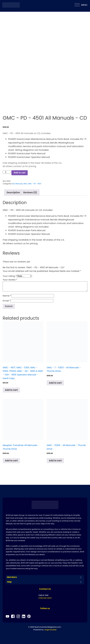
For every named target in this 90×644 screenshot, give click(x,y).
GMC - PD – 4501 (35, 184)
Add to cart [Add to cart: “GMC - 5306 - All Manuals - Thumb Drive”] (55, 461)
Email (7, 301)
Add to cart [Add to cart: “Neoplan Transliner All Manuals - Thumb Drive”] (11, 461)
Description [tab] (13, 192)
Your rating (10, 276)
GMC (25, 184)
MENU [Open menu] (81, 5)
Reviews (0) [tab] (30, 192)
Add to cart (19, 173)
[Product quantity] (7, 172)
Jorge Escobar (50, 630)
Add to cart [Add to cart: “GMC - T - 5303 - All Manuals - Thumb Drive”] (55, 383)
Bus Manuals (17, 184)
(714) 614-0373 (45, 598)
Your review (10, 280)
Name (7, 296)
